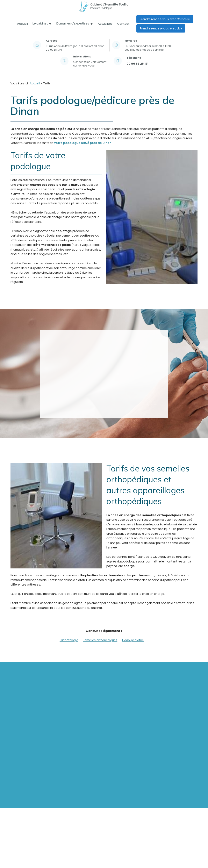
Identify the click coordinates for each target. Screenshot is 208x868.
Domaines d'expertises (73, 24)
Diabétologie (69, 640)
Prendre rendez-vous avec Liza (161, 28)
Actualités (105, 24)
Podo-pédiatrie (133, 640)
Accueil (22, 24)
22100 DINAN (75, 48)
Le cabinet (40, 24)
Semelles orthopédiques (100, 640)
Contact (123, 24)
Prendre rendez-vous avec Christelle (165, 19)
